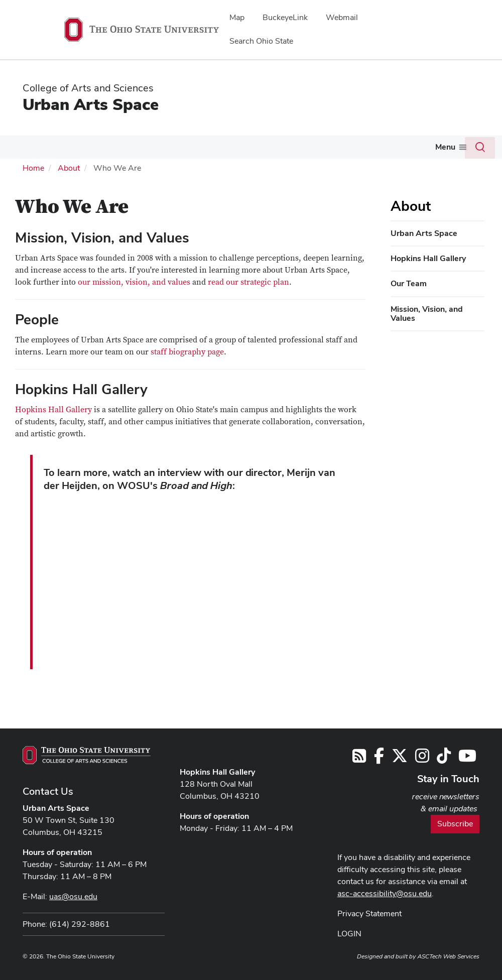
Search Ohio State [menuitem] (261, 41)
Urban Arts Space (91, 104)
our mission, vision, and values (134, 282)
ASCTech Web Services (448, 956)
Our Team (409, 283)
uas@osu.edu (73, 896)
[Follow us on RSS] (359, 759)
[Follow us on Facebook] (379, 759)
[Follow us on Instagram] (422, 759)
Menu (445, 147)
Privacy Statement (369, 913)
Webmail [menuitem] (342, 17)
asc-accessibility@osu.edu (385, 893)
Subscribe (455, 824)
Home (33, 168)
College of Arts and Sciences (88, 88)
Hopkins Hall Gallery (53, 410)
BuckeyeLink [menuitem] (285, 17)
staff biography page (187, 352)
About (69, 168)
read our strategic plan (248, 282)
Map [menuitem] (237, 17)
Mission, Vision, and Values (427, 314)
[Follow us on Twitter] (400, 759)
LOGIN (349, 934)
